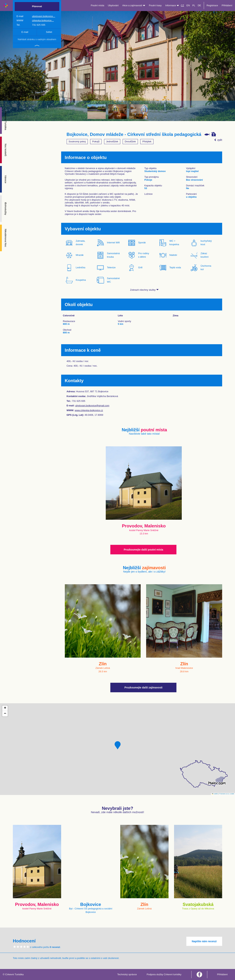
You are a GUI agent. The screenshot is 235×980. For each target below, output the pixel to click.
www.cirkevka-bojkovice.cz (89, 410)
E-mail (25, 32)
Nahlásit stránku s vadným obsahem (37, 39)
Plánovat (37, 6)
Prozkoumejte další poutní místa (143, 550)
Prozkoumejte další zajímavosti (143, 688)
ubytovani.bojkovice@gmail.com (92, 406)
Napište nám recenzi (204, 941)
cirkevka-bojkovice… (43, 20)
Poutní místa (97, 5)
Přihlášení (227, 5)
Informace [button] (172, 5)
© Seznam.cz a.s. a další (226, 794)
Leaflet (215, 794)
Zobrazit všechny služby (144, 290)
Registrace (212, 5)
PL (194, 5)
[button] (118, 745)
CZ (182, 5)
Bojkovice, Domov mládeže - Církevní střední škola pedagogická (134, 134)
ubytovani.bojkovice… (44, 16)
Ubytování (113, 5)
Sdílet (49, 32)
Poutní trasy (155, 5)
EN (188, 5)
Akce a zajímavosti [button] (134, 5)
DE (199, 5)
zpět (218, 140)
